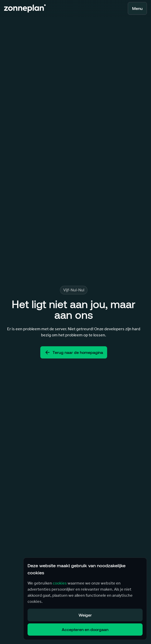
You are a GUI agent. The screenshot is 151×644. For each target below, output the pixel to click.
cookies (60, 583)
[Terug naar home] (25, 8)
